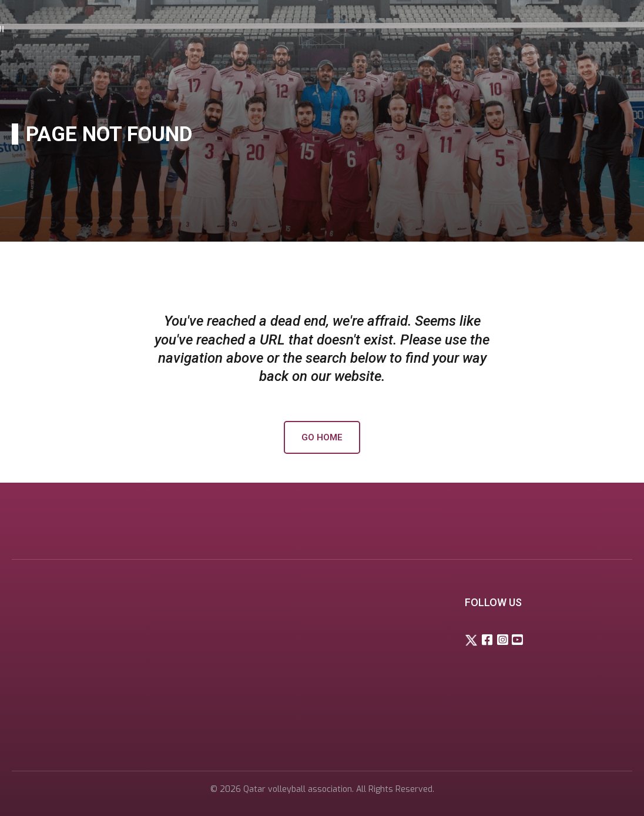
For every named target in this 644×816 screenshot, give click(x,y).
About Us (351, 29)
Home (305, 29)
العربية (611, 29)
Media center (491, 29)
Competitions (416, 29)
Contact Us (561, 29)
